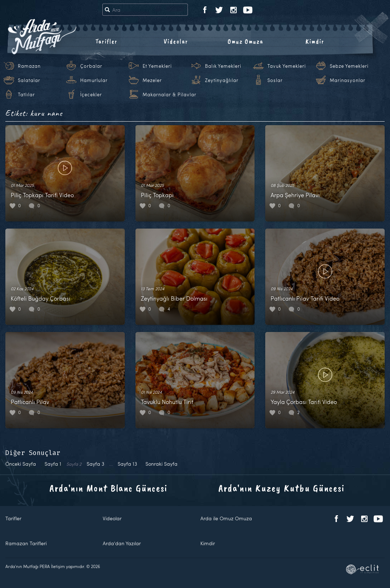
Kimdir (315, 41)
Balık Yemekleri (223, 66)
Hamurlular (94, 80)
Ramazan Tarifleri (26, 543)
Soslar (275, 80)
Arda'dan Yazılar (122, 543)
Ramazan (29, 66)
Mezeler (152, 80)
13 (127, 464)
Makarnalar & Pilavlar (170, 94)
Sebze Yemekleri (349, 66)
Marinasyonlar (348, 80)
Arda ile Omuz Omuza (226, 518)
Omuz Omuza (246, 41)
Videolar (176, 41)
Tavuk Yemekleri (287, 66)
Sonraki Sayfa (161, 464)
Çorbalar (91, 66)
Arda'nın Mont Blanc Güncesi (109, 488)
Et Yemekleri (157, 66)
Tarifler (106, 41)
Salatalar (29, 80)
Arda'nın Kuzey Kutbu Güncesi (282, 488)
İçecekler (91, 94)
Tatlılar (26, 94)
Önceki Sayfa (21, 464)
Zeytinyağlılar (222, 80)
